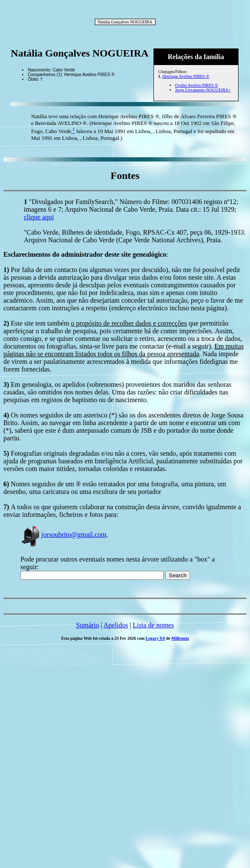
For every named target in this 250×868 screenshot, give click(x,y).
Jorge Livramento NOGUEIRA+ (203, 90)
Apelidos (116, 625)
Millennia (180, 638)
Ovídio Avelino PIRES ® (197, 85)
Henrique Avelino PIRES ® (186, 76)
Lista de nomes (153, 625)
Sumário (88, 625)
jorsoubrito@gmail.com (63, 535)
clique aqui (39, 217)
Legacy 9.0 (156, 638)
